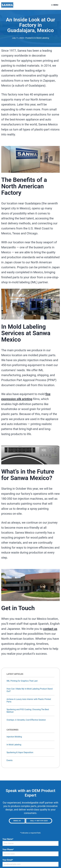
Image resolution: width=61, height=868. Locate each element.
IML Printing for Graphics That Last (22, 681)
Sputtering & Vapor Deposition (20, 752)
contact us (50, 629)
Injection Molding (14, 737)
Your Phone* (8, 849)
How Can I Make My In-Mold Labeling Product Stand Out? (30, 690)
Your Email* (8, 860)
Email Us (17, 821)
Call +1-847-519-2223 (39, 821)
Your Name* (8, 839)
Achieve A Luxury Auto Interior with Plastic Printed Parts (29, 700)
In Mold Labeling (42, 38)
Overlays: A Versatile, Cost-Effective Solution (26, 720)
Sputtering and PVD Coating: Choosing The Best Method (28, 711)
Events (10, 760)
